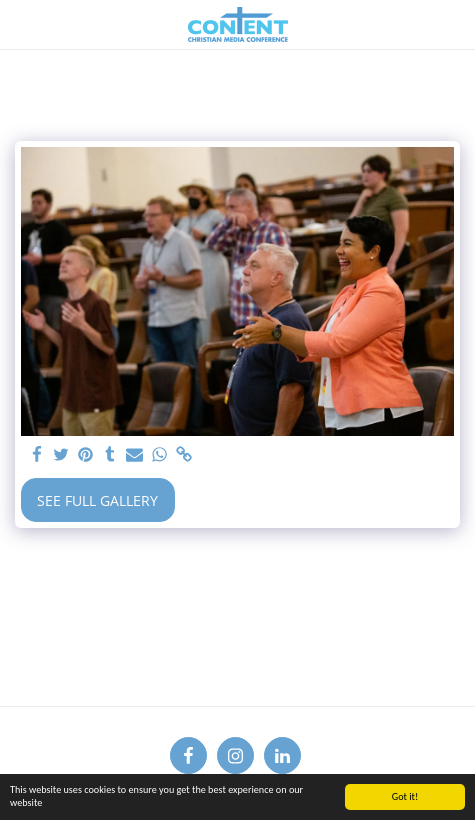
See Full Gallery (97, 500)
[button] (22, 23)
